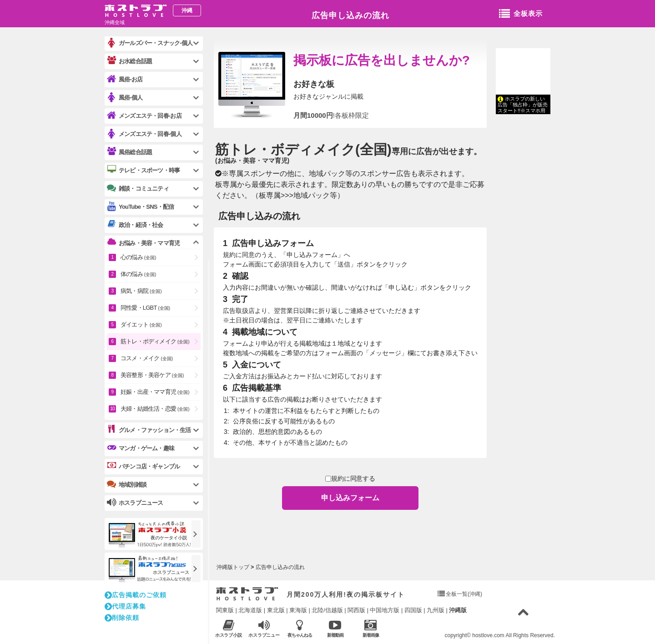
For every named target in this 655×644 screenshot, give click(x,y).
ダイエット (141, 325)
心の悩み (138, 257)
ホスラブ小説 (229, 628)
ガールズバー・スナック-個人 (150, 43)
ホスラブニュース (264, 629)
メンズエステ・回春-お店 (144, 116)
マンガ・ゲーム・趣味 (141, 448)
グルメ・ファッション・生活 (149, 430)
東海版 (298, 610)
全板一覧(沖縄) (464, 594)
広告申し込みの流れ (350, 15)
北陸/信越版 (327, 610)
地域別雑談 (127, 484)
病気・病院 (141, 291)
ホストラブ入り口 (247, 594)
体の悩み (138, 274)
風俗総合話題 (129, 152)
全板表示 (521, 14)
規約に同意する (350, 479)
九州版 (436, 610)
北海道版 (250, 610)
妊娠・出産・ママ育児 (155, 392)
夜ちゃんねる (300, 628)
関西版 (356, 610)
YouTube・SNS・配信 (140, 207)
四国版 (413, 610)
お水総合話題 (129, 61)
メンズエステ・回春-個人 (144, 134)
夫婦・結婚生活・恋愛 (155, 409)
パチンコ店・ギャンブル (143, 466)
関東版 (225, 610)
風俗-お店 (125, 79)
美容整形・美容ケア (152, 375)
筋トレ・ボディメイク (303, 150)
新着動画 (335, 628)
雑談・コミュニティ (138, 188)
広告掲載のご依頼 (136, 595)
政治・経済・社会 (135, 225)
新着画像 (370, 628)
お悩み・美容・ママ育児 (143, 243)
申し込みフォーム (350, 498)
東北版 (276, 610)
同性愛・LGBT (145, 308)
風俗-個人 (125, 98)
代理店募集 (125, 606)
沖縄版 (458, 610)
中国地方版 (385, 610)
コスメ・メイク (147, 358)
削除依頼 (122, 618)
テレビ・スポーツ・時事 (143, 170)
